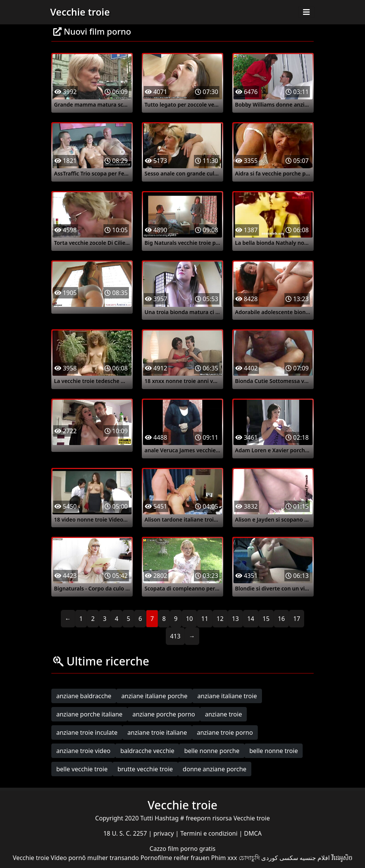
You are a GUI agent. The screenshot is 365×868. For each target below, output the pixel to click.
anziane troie (223, 714)
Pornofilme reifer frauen (175, 858)
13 (235, 619)
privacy (165, 833)
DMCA (253, 833)
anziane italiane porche (154, 696)
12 (220, 619)
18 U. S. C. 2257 (126, 833)
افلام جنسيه (315, 858)
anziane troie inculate (87, 732)
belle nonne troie (274, 751)
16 (281, 619)
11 (205, 619)
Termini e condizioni (210, 833)
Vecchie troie (80, 12)
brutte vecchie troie (145, 769)
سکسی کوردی (280, 858)
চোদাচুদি (249, 858)
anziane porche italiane (89, 714)
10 (189, 619)
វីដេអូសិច (342, 858)
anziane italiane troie (227, 696)
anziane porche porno (164, 714)
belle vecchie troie (82, 769)
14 (251, 619)
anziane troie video (83, 751)
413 (175, 636)
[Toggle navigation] (306, 12)
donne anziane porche (215, 769)
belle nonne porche (212, 751)
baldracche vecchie (147, 751)
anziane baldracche (84, 696)
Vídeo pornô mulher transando (95, 858)
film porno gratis (191, 849)
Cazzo (159, 849)
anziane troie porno (225, 732)
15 (266, 619)
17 (297, 619)
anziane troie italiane (157, 732)
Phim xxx (224, 858)
